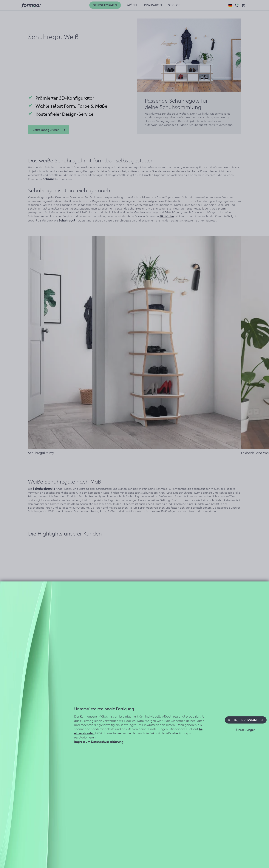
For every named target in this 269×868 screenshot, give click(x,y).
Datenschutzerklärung (107, 741)
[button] (246, 720)
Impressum (82, 741)
